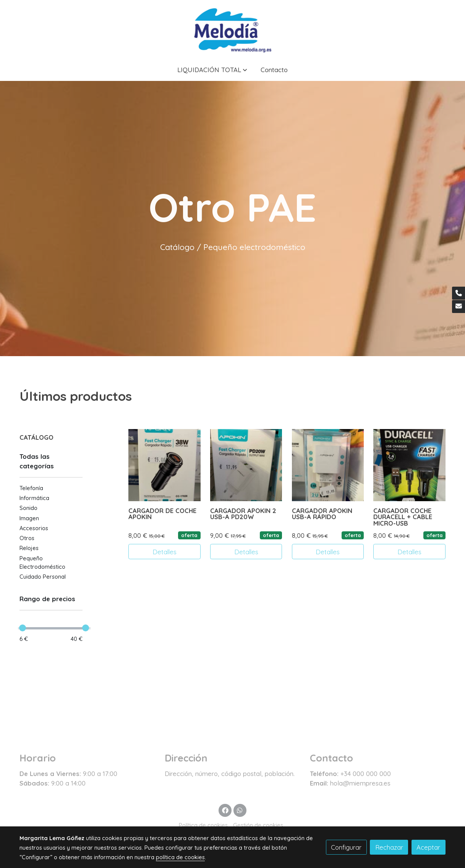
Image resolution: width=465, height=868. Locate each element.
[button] (212, 70)
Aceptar (428, 847)
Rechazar (389, 847)
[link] (232, 29)
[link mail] (459, 307)
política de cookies (180, 857)
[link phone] (459, 293)
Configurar (346, 847)
